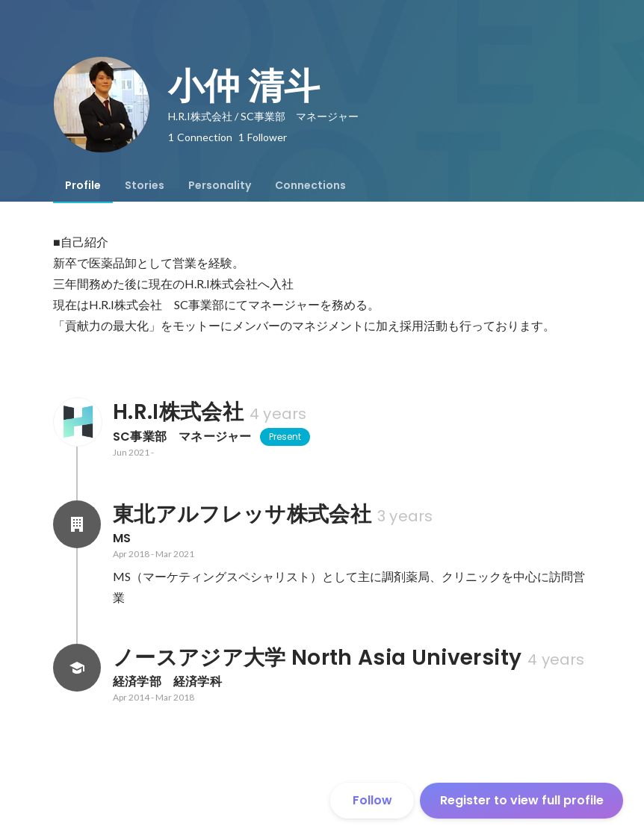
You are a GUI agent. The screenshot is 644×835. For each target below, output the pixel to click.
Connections (310, 185)
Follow (372, 800)
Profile (83, 185)
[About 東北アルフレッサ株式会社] (77, 524)
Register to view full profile (522, 800)
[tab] (83, 185)
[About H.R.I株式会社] (77, 422)
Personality (220, 185)
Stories (145, 185)
